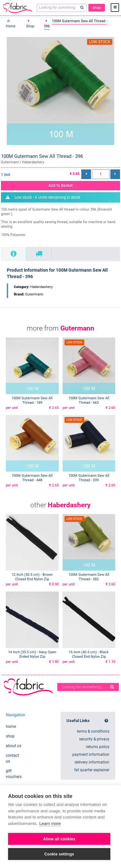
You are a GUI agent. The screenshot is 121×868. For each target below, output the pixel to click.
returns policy (98, 747)
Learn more (50, 823)
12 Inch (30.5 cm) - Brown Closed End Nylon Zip (32, 577)
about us (14, 746)
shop (97, 8)
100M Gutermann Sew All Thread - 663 (89, 400)
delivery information (92, 762)
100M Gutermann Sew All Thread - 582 (89, 577)
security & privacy (94, 739)
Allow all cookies (59, 839)
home (11, 727)
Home (11, 26)
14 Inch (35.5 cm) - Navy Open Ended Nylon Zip (32, 654)
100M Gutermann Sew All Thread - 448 (32, 478)
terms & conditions (93, 731)
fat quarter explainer (92, 770)
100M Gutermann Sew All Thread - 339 (89, 478)
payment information (91, 755)
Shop (30, 26)
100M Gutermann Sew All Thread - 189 (32, 400)
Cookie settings (59, 854)
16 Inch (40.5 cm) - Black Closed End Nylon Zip (89, 654)
